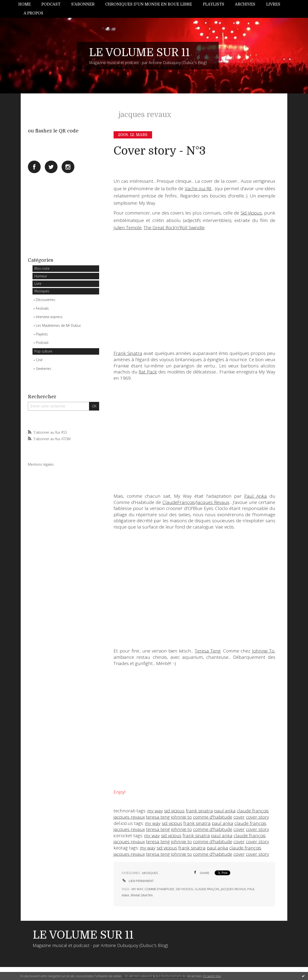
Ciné (39, 360)
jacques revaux (129, 817)
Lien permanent (138, 881)
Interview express (49, 317)
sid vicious (174, 811)
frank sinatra (199, 811)
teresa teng (158, 817)
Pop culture (43, 351)
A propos (33, 13)
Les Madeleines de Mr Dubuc (58, 325)
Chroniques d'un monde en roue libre (149, 4)
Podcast (51, 4)
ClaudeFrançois (179, 502)
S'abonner (83, 4)
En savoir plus (212, 976)
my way (155, 811)
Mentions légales (41, 464)
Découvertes (46, 300)
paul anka (225, 811)
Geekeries (44, 369)
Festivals (42, 308)
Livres (273, 4)
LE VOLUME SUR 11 (139, 52)
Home (25, 4)
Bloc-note (42, 268)
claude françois (253, 811)
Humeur (41, 276)
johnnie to (181, 817)
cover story (257, 817)
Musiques (42, 291)
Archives (245, 4)
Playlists (214, 4)
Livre (38, 284)
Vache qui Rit (198, 189)
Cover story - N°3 (160, 151)
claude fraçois (207, 889)
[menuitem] (27, 4)
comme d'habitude (213, 817)
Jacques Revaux (213, 502)
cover (239, 817)
